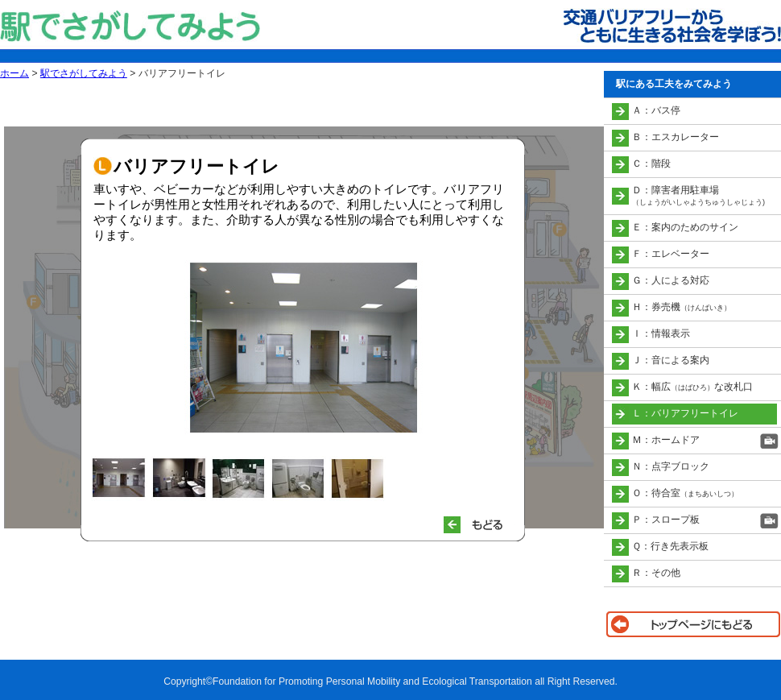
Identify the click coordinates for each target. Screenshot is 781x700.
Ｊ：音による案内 (671, 360)
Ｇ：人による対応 (671, 280)
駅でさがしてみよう (84, 73)
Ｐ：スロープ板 (666, 520)
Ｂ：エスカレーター (676, 137)
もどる (480, 525)
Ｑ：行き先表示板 (670, 546)
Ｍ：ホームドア (666, 440)
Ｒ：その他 (656, 573)
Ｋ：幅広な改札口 (692, 387)
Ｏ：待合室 (685, 493)
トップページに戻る (692, 624)
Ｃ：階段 (651, 164)
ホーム (14, 73)
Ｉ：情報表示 (661, 333)
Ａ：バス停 (656, 110)
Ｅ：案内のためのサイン (685, 227)
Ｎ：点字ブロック (671, 466)
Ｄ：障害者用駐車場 (698, 195)
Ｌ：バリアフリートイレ (685, 413)
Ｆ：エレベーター (671, 254)
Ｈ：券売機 (682, 307)
